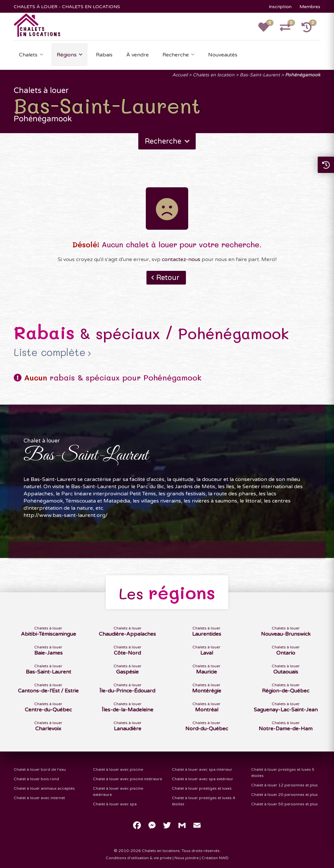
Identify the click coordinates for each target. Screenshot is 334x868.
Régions (67, 55)
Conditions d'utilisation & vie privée (139, 858)
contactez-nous (181, 259)
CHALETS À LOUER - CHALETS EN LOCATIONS (67, 7)
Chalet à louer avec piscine (118, 769)
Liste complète (50, 352)
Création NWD (215, 858)
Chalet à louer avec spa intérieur (202, 769)
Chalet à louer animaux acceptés (44, 788)
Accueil (180, 75)
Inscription (280, 7)
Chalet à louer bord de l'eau (40, 769)
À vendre (137, 55)
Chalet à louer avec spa (115, 804)
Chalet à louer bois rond (36, 779)
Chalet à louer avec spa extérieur (203, 779)
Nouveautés (223, 55)
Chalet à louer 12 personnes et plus (284, 785)
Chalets (28, 55)
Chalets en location (214, 75)
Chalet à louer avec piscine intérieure (128, 779)
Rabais (104, 55)
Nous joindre (187, 858)
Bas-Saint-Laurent (260, 75)
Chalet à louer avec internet (39, 798)
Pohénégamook (303, 75)
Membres (310, 7)
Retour (168, 278)
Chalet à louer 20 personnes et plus (284, 795)
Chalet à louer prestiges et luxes (202, 788)
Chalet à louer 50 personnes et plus (284, 804)
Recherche (176, 55)
